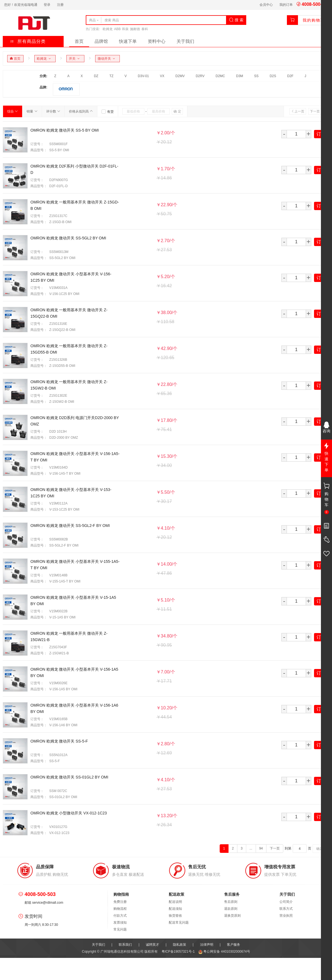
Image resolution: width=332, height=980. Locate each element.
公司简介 (286, 902)
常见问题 (120, 929)
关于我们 (185, 41)
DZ (96, 76)
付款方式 (120, 916)
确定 (320, 849)
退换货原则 (232, 916)
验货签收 (175, 916)
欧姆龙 (108, 29)
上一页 (298, 111)
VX (162, 76)
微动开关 (107, 59)
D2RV (200, 76)
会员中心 (266, 5)
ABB (117, 29)
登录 (47, 5)
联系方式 (286, 909)
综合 (13, 111)
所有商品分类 (28, 41)
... (251, 848)
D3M (239, 76)
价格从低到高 (81, 111)
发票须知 (120, 922)
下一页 (317, 111)
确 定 (177, 111)
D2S (273, 76)
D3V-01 (143, 76)
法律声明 (207, 945)
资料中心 (157, 41)
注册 (60, 5)
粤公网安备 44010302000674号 (224, 952)
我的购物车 (314, 20)
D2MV (180, 76)
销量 (32, 111)
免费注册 (120, 902)
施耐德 (135, 29)
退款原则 (231, 909)
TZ (111, 76)
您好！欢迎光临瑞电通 (21, 5)
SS (256, 76)
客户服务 (234, 945)
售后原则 (231, 902)
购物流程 (120, 909)
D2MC (220, 76)
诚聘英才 (152, 945)
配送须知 (175, 909)
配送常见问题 (179, 922)
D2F (290, 76)
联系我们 (125, 945)
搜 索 (236, 20)
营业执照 (286, 916)
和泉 (125, 29)
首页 (79, 41)
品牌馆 (101, 41)
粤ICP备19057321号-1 (179, 952)
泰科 (145, 29)
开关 (75, 59)
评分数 (53, 111)
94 (261, 848)
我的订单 (286, 5)
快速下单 (128, 41)
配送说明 (175, 902)
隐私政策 (180, 945)
